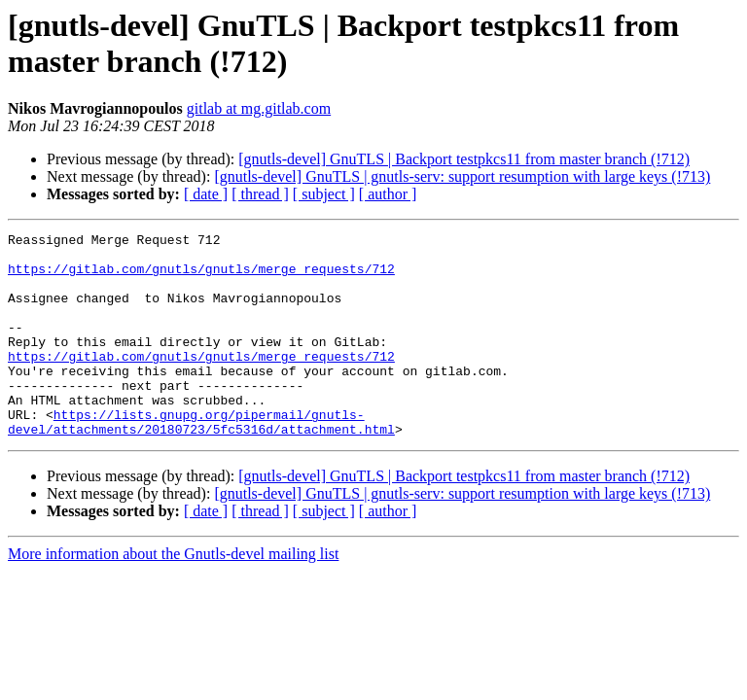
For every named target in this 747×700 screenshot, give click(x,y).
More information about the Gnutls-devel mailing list (173, 595)
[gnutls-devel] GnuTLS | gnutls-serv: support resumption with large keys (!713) (462, 176)
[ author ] (388, 194)
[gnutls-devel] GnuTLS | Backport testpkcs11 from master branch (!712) (464, 159)
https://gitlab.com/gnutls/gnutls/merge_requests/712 (201, 277)
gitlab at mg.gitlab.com (259, 108)
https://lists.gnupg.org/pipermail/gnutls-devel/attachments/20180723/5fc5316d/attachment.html (201, 461)
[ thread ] (260, 194)
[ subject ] (324, 194)
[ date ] (206, 194)
